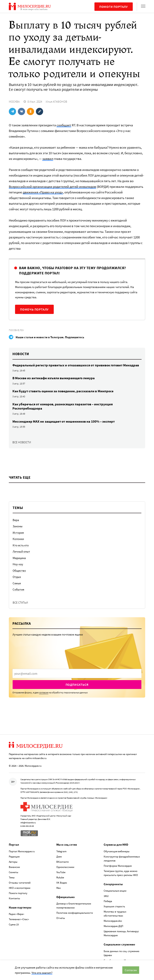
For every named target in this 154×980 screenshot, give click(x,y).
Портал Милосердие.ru (22, 851)
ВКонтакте (62, 861)
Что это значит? (42, 973)
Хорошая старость (114, 906)
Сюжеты (14, 872)
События (18, 589)
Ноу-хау (18, 564)
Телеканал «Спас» (19, 919)
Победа (108, 901)
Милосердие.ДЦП (113, 926)
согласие (44, 692)
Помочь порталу (34, 309)
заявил (48, 159)
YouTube (61, 872)
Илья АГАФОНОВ (56, 102)
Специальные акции (115, 890)
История (18, 533)
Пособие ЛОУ (16, 330)
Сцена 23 (14, 924)
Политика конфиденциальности (75, 912)
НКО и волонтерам (20, 887)
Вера (16, 520)
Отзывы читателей (20, 882)
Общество (19, 571)
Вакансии (14, 866)
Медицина (19, 558)
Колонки (18, 539)
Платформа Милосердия (118, 865)
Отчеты (61, 918)
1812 (106, 896)
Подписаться (77, 685)
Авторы (13, 861)
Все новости (22, 442)
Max (59, 887)
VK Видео (62, 882)
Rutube (60, 877)
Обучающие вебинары (117, 851)
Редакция (14, 856)
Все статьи (20, 602)
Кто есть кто (21, 545)
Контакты (14, 898)
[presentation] (77, 673)
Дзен (59, 856)
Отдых (17, 577)
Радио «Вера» (17, 914)
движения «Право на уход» (43, 192)
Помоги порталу (114, 7)
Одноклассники (65, 866)
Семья (17, 583)
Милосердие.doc (113, 920)
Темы (12, 877)
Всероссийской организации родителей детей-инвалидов (52, 187)
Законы (18, 526)
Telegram (61, 851)
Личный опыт (21, 551)
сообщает (64, 125)
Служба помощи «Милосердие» (121, 960)
